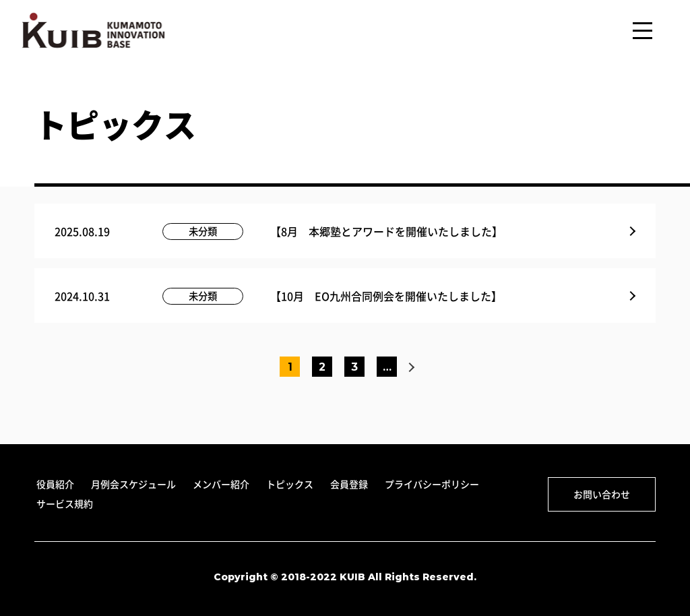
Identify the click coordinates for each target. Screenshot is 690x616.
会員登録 (349, 484)
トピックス (290, 484)
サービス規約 (65, 503)
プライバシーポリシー (432, 484)
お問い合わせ (602, 494)
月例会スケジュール (133, 484)
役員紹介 (55, 484)
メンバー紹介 (221, 484)
